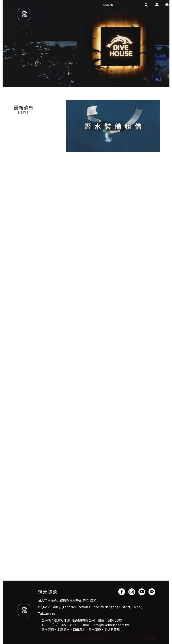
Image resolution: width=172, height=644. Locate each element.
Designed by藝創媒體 (142, 638)
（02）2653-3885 (63, 625)
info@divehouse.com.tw (111, 625)
